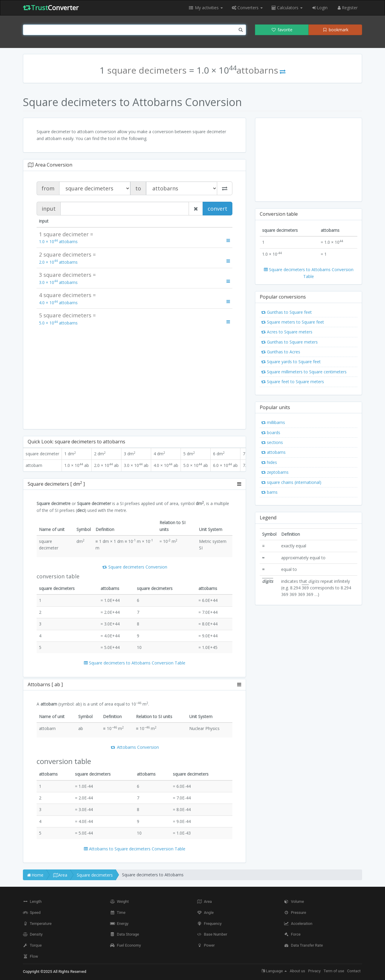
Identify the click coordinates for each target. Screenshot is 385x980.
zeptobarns (275, 472)
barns (269, 492)
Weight (119, 901)
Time (118, 913)
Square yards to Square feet (291, 362)
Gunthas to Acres (281, 352)
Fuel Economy (126, 945)
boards (271, 432)
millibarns (273, 422)
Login (320, 8)
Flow (30, 956)
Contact (354, 971)
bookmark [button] (335, 30)
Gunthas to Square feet (287, 312)
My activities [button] (206, 8)
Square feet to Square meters (293, 382)
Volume (294, 901)
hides (269, 462)
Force (292, 934)
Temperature (37, 924)
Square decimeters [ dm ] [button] (134, 484)
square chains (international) (291, 482)
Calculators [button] (287, 8)
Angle (205, 913)
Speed (32, 913)
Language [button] (274, 971)
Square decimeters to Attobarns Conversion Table (135, 663)
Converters (247, 8)
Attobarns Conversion (135, 747)
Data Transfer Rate (304, 945)
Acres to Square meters (287, 332)
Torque (32, 945)
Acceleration (298, 924)
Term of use (334, 971)
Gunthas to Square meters (289, 342)
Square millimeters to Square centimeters (304, 372)
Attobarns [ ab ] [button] (134, 685)
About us (298, 971)
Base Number (212, 934)
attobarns (273, 452)
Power (206, 945)
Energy (119, 924)
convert (217, 209)
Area (204, 901)
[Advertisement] (134, 377)
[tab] (134, 484)
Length (32, 901)
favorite (282, 30)
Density (33, 934)
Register (347, 8)
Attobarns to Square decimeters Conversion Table (135, 849)
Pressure (295, 913)
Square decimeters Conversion (134, 567)
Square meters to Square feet (293, 322)
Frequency (209, 924)
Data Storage (125, 934)
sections (272, 442)
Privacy (314, 971)
